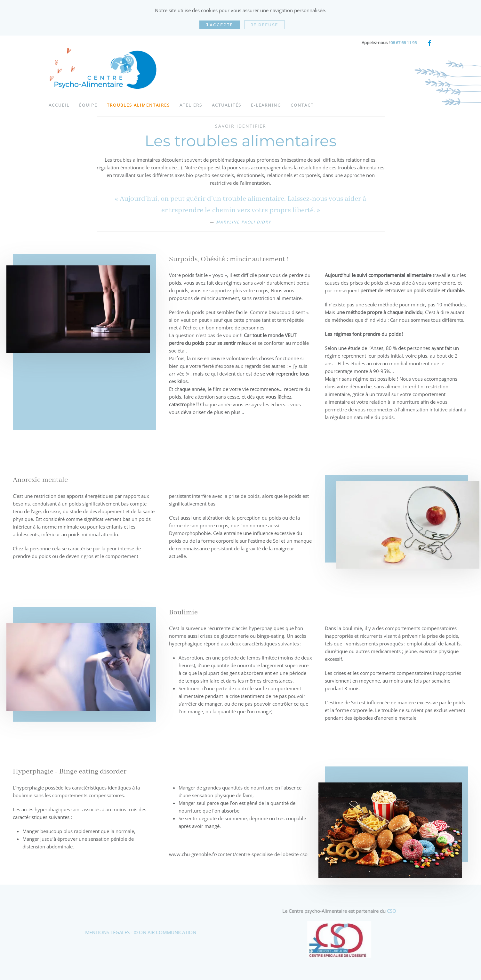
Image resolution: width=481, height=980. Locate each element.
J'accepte (220, 25)
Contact (302, 105)
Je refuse (265, 25)
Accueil (59, 105)
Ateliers (191, 105)
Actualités (227, 105)
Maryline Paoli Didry (244, 222)
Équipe (88, 105)
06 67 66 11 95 (404, 43)
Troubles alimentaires (138, 105)
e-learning (266, 105)
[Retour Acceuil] (105, 70)
